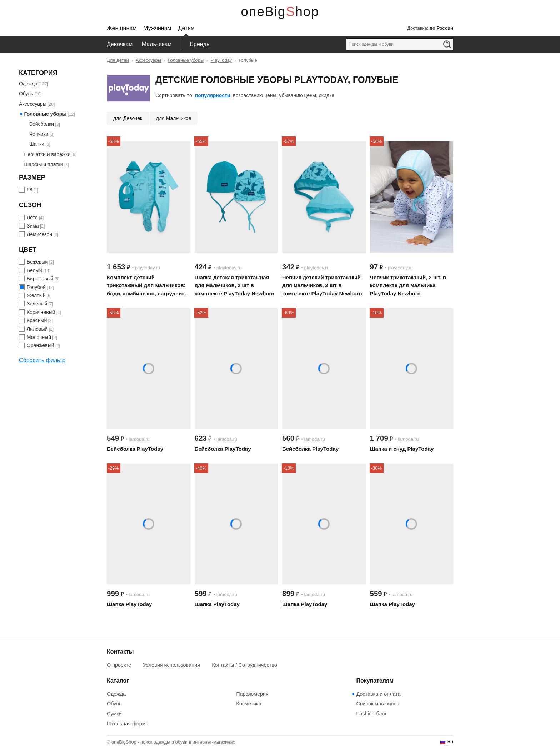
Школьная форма (128, 724)
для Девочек (128, 118)
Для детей (118, 60)
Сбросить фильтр (42, 360)
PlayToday (221, 60)
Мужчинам (157, 28)
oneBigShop (280, 12)
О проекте (119, 665)
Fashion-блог (371, 714)
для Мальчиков (174, 118)
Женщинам (122, 28)
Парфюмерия (252, 694)
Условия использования (171, 665)
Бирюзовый (40, 279)
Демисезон (39, 234)
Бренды (200, 44)
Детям (186, 28)
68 (30, 190)
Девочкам (120, 44)
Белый (34, 270)
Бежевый (37, 262)
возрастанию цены (254, 95)
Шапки (37, 144)
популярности (213, 95)
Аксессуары (148, 60)
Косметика (249, 704)
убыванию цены (297, 95)
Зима (33, 226)
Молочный (39, 337)
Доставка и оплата (378, 694)
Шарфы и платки (43, 164)
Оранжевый (41, 345)
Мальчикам (157, 44)
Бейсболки (42, 124)
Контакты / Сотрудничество (244, 665)
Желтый (36, 295)
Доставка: (430, 28)
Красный (37, 320)
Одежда (28, 84)
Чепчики (39, 134)
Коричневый (41, 312)
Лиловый (37, 329)
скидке (327, 95)
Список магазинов (378, 704)
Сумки (114, 714)
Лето (32, 218)
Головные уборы (186, 60)
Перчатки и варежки (47, 154)
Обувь (26, 94)
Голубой (36, 287)
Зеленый (37, 304)
